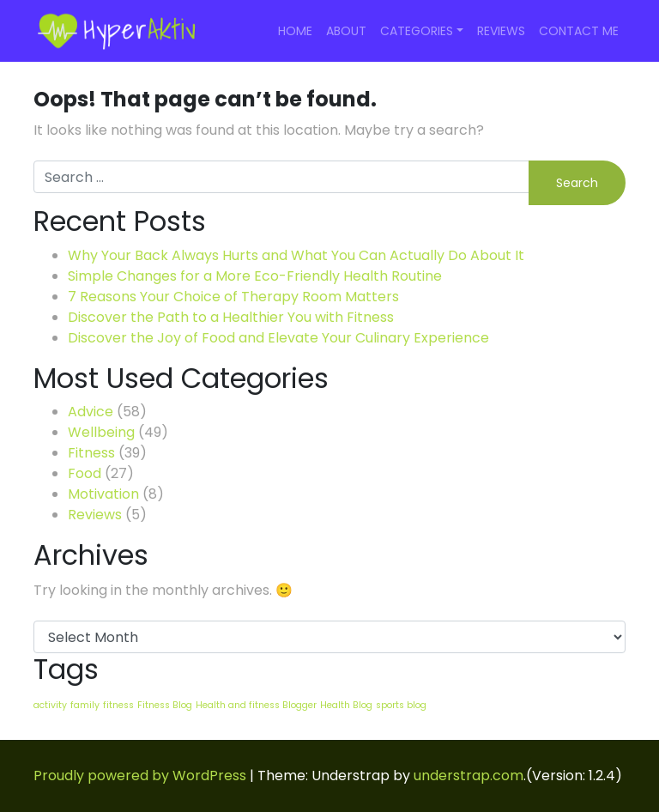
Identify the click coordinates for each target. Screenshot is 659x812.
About (346, 31)
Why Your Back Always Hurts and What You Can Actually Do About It (296, 255)
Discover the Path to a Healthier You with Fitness (231, 317)
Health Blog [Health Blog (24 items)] (346, 705)
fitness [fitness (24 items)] (118, 705)
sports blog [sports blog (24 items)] (401, 705)
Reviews (501, 31)
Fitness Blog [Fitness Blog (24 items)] (165, 705)
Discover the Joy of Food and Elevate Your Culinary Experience (278, 338)
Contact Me (579, 31)
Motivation (103, 494)
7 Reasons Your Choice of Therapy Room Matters (233, 297)
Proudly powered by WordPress (140, 776)
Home (295, 31)
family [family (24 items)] (85, 705)
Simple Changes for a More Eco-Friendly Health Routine (255, 276)
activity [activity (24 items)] (50, 705)
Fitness (91, 453)
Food (85, 473)
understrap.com (469, 776)
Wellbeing (101, 432)
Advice (91, 412)
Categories (417, 31)
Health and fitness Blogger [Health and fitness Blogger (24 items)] (256, 705)
